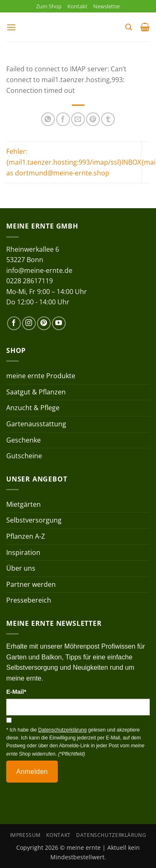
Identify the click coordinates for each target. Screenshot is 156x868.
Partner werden (31, 584)
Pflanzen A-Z (26, 536)
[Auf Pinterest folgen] (44, 323)
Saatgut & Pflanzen (36, 392)
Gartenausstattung (36, 424)
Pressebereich (29, 600)
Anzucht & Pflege (33, 408)
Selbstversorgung (34, 520)
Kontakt (77, 6)
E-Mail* (16, 692)
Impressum (26, 835)
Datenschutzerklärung (111, 835)
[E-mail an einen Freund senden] (78, 119)
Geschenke (24, 440)
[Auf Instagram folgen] (29, 323)
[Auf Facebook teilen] (63, 119)
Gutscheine (24, 456)
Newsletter (107, 6)
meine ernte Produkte (41, 376)
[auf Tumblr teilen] (108, 119)
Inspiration (23, 552)
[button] (11, 27)
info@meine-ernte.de (39, 270)
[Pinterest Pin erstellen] (93, 119)
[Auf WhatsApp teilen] (48, 119)
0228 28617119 (30, 281)
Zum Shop (49, 6)
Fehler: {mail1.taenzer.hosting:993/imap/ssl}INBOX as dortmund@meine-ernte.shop (74, 162)
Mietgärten (24, 504)
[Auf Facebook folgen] (14, 323)
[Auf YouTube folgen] (59, 323)
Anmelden (32, 772)
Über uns (21, 568)
